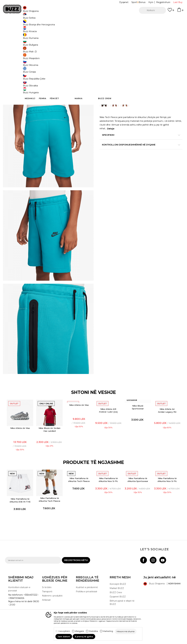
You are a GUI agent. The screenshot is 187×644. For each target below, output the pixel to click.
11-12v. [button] (115, 79)
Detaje (111, 136)
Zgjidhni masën (108, 74)
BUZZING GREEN (112, 49)
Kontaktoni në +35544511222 (76, 19)
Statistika (93, 631)
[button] (152, 10)
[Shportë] (180, 11)
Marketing (108, 631)
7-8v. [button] (149, 79)
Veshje (37, 24)
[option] (93, 19)
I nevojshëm (64, 631)
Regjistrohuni (163, 2)
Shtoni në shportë (119, 90)
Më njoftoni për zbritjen (171, 60)
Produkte (28, 24)
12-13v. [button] (104, 79)
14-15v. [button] (138, 79)
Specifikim (139, 143)
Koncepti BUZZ (118, 609)
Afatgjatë (79, 631)
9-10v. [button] (127, 79)
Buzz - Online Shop (14, 24)
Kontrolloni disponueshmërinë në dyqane (139, 152)
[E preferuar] (171, 11)
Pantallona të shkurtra (52, 24)
